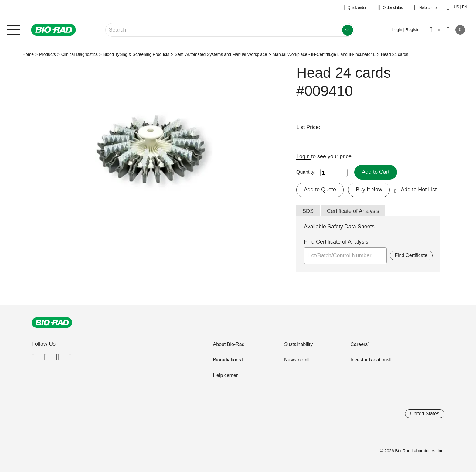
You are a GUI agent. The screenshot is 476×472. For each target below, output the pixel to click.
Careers (359, 344)
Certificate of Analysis (353, 211)
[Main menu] (14, 29)
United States (425, 414)
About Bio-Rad (229, 344)
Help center (225, 375)
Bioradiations (227, 360)
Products (48, 54)
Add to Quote (320, 190)
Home (28, 54)
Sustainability (298, 344)
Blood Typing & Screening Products (136, 54)
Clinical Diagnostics (80, 54)
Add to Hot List (419, 190)
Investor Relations (370, 360)
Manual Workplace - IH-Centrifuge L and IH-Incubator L (324, 54)
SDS (308, 211)
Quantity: (306, 172)
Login (304, 156)
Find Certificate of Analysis (336, 242)
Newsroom (296, 360)
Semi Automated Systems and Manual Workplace (221, 54)
